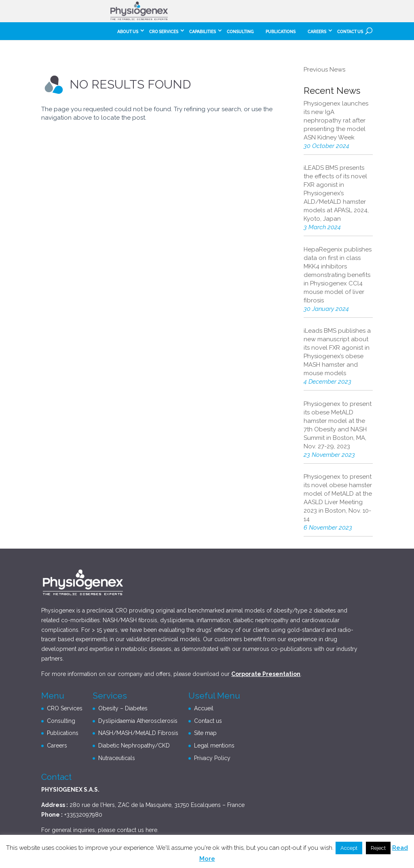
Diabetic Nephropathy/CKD (134, 746)
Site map (205, 733)
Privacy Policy (212, 758)
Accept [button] (349, 848)
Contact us (350, 32)
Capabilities (203, 32)
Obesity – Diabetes (123, 708)
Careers (57, 746)
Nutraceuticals (117, 758)
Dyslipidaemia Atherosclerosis (138, 721)
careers (317, 32)
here (151, 830)
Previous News (324, 70)
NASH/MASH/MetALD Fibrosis (138, 733)
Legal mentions (214, 746)
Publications (281, 32)
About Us (128, 32)
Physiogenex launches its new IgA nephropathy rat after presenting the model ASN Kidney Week (336, 120)
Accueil (204, 708)
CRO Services (164, 32)
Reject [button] (378, 848)
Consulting (240, 32)
